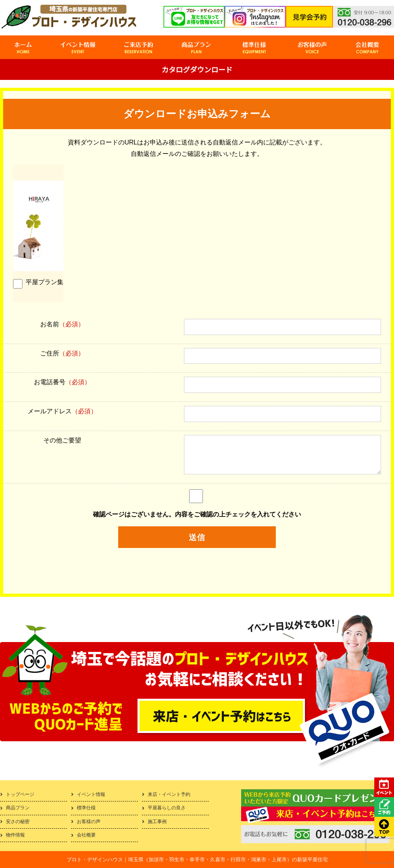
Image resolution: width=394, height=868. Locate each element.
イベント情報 (91, 794)
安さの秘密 (18, 822)
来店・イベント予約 (169, 794)
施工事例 (157, 822)
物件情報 (15, 835)
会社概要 (86, 835)
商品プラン (18, 808)
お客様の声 (89, 822)
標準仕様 (86, 808)
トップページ (20, 794)
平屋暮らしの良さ (167, 808)
